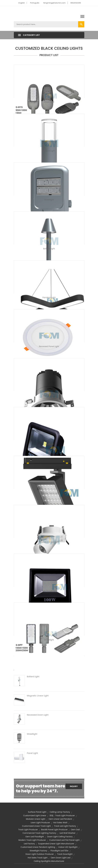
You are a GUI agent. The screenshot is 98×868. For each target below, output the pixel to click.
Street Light (49, 102)
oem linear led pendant (60, 819)
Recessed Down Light (49, 542)
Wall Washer (49, 395)
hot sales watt (60, 823)
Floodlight (49, 444)
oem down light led (61, 858)
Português (35, 3)
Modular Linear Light (36, 819)
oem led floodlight (35, 837)
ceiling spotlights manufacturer (49, 861)
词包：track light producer (62, 816)
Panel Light (32, 753)
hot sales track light (38, 858)
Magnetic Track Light (49, 493)
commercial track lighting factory (39, 833)
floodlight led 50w (60, 851)
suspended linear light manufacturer (56, 844)
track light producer (28, 830)
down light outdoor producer (40, 854)
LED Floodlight (49, 591)
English (22, 3)
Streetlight (49, 200)
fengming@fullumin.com (55, 3)
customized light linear (35, 816)
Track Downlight (65, 854)
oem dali (75, 830)
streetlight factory (38, 851)
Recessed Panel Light (49, 346)
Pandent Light (49, 298)
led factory (29, 844)
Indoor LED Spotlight (68, 847)
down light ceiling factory (60, 837)
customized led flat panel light (64, 840)
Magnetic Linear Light (38, 696)
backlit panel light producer (54, 830)
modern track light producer (32, 840)
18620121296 (76, 3)
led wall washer (68, 833)
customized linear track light (36, 826)
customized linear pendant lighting (38, 847)
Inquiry (74, 786)
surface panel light (37, 812)
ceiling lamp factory (60, 812)
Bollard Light (49, 151)
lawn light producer (40, 823)
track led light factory (65, 826)
